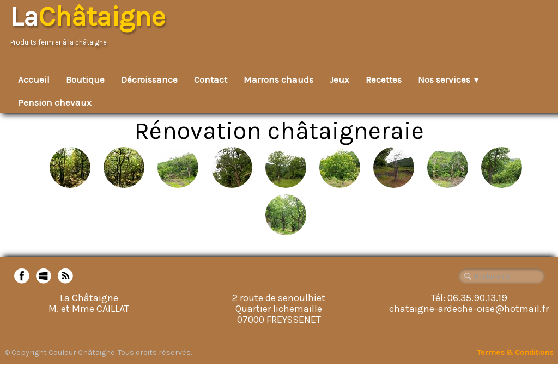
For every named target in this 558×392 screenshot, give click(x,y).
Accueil (34, 79)
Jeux (339, 79)
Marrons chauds (278, 79)
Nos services (449, 79)
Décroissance (149, 79)
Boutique (85, 79)
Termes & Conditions (515, 353)
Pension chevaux (55, 102)
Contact (211, 79)
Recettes (384, 79)
